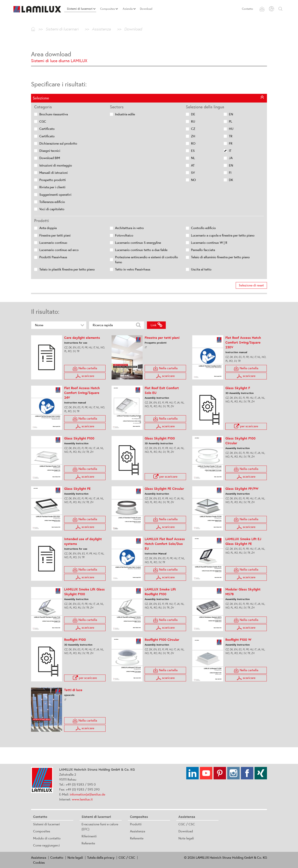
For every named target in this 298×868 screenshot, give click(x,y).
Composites (42, 831)
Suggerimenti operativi (55, 195)
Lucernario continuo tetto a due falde (141, 250)
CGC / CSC (187, 824)
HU (231, 129)
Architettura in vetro (129, 228)
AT (193, 165)
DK (231, 180)
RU (193, 121)
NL (193, 158)
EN (231, 114)
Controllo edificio (203, 228)
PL (231, 121)
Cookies (39, 862)
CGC (43, 121)
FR (231, 143)
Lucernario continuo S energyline (138, 243)
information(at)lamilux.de (87, 794)
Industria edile (125, 114)
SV (193, 173)
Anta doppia (48, 228)
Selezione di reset (251, 285)
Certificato (47, 129)
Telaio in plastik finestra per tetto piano (67, 269)
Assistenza (138, 831)
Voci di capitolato (52, 209)
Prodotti (136, 824)
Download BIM (50, 158)
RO (193, 143)
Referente (88, 843)
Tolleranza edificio (52, 202)
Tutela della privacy (101, 857)
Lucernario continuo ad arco (59, 250)
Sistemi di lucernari (46, 824)
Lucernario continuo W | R (209, 243)
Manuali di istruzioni (53, 173)
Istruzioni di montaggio (56, 165)
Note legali (186, 838)
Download (186, 831)
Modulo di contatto (47, 838)
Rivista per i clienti (52, 187)
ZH (193, 136)
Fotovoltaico (124, 235)
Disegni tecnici (50, 151)
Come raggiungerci (46, 845)
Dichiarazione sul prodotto (58, 143)
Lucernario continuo (53, 243)
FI (230, 173)
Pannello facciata (203, 250)
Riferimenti (89, 836)
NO (193, 180)
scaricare (85, 728)
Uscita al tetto (201, 269)
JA (231, 158)
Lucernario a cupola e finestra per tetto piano (223, 235)
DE (193, 114)
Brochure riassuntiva (54, 114)
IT (230, 151)
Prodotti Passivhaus (53, 257)
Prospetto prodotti (53, 180)
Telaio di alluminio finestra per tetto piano (220, 257)
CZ (193, 129)
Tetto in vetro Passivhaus (133, 269)
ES (193, 151)
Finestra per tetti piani (55, 235)
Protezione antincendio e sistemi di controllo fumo (147, 260)
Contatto (248, 9)
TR (231, 136)
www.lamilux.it (82, 799)
